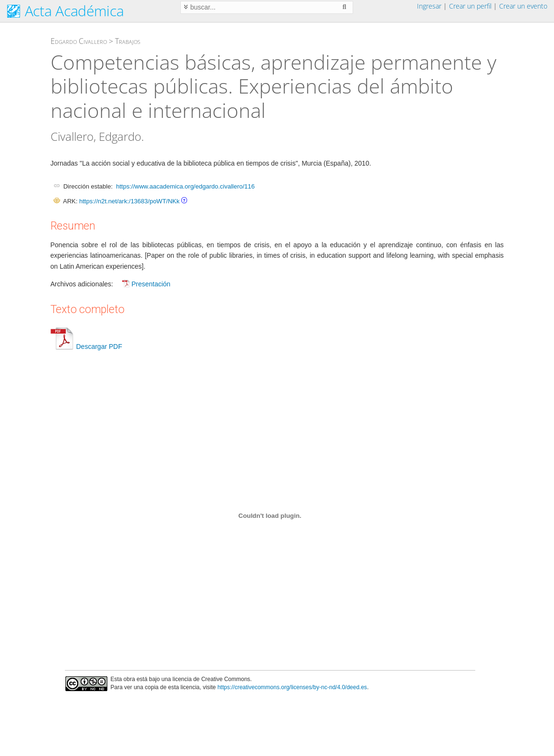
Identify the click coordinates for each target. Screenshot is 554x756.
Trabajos (128, 41)
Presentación (151, 284)
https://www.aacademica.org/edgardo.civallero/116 (185, 186)
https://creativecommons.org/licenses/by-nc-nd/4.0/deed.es (293, 687)
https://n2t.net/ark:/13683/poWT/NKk (129, 201)
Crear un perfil (470, 6)
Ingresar (429, 6)
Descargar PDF (86, 346)
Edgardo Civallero (79, 41)
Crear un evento (523, 6)
